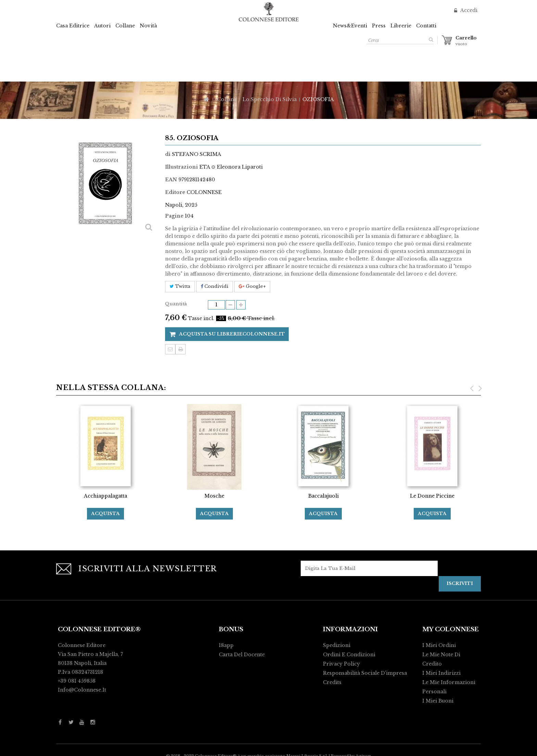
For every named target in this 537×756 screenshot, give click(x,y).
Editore (175, 192)
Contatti (426, 26)
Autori (102, 26)
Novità (148, 26)
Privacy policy (341, 664)
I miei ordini (439, 645)
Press (379, 26)
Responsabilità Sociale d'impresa (365, 673)
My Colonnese (451, 629)
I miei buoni (438, 701)
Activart (363, 748)
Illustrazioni (182, 167)
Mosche (214, 496)
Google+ (252, 286)
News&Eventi (350, 26)
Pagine (174, 216)
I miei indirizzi (441, 673)
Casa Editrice (73, 26)
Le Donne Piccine (432, 496)
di (168, 154)
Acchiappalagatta (105, 496)
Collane (125, 26)
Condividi (215, 286)
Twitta (180, 286)
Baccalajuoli (323, 496)
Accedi (468, 10)
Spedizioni (337, 645)
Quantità (176, 304)
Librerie (401, 26)
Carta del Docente (242, 655)
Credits (332, 682)
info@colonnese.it (82, 690)
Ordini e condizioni (349, 655)
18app (226, 645)
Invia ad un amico (170, 349)
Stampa (180, 349)
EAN (171, 180)
